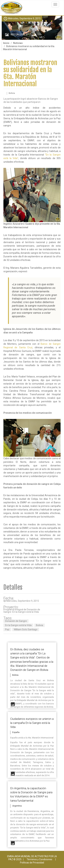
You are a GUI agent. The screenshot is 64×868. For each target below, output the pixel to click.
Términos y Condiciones (39, 859)
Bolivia (40, 625)
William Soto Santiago (26, 629)
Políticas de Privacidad (32, 863)
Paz (7, 629)
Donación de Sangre (16, 621)
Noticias (18, 43)
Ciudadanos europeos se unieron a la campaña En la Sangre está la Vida (32, 723)
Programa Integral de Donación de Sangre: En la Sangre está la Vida (22, 611)
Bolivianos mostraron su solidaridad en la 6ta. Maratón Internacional (30, 73)
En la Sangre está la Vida (18, 625)
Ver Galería (18, 35)
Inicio (6, 43)
